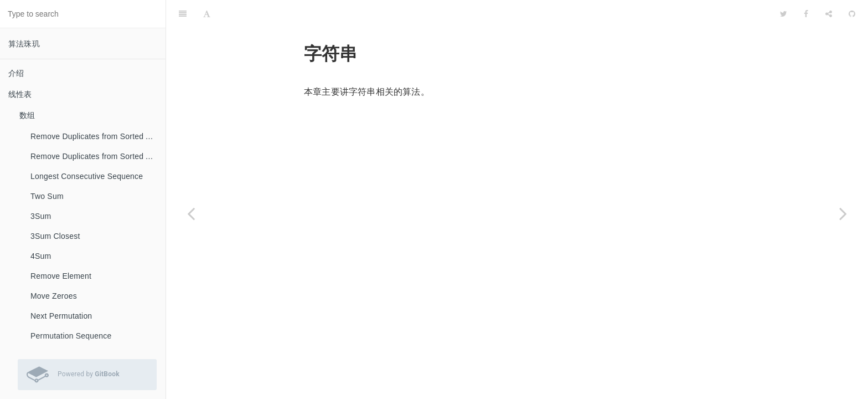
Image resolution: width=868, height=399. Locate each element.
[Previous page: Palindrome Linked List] (191, 213)
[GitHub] (852, 14)
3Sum (41, 216)
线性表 (20, 94)
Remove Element (61, 276)
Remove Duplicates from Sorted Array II (98, 156)
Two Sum (47, 196)
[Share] (829, 14)
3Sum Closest (55, 236)
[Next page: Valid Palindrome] (843, 213)
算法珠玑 (24, 44)
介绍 (16, 73)
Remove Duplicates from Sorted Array (97, 136)
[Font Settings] (207, 14)
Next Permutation (61, 316)
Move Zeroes (54, 296)
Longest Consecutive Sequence (87, 176)
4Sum (41, 256)
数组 (27, 115)
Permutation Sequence (71, 336)
